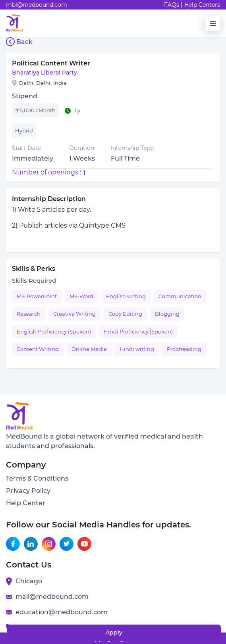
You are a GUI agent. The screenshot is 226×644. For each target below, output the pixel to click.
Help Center (26, 503)
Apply (114, 632)
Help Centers (202, 5)
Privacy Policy (28, 491)
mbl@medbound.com (37, 5)
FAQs (172, 5)
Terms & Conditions (37, 478)
